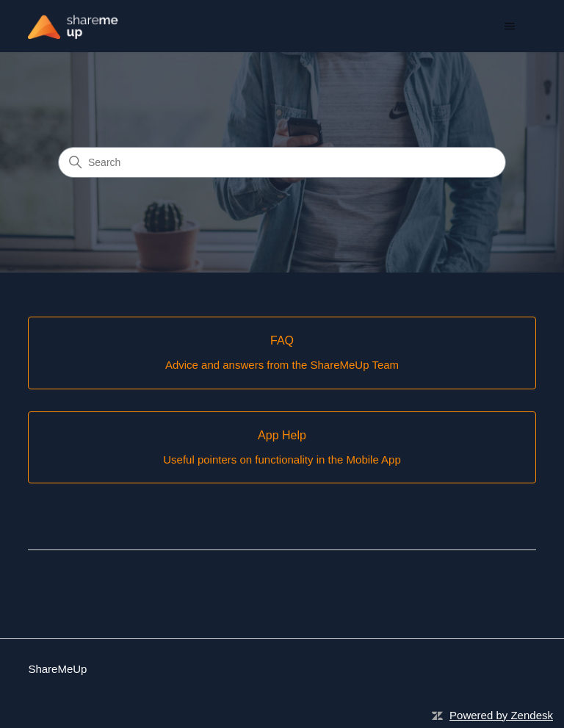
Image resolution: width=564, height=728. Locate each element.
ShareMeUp (57, 669)
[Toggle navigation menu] (510, 26)
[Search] (282, 162)
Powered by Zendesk (501, 715)
